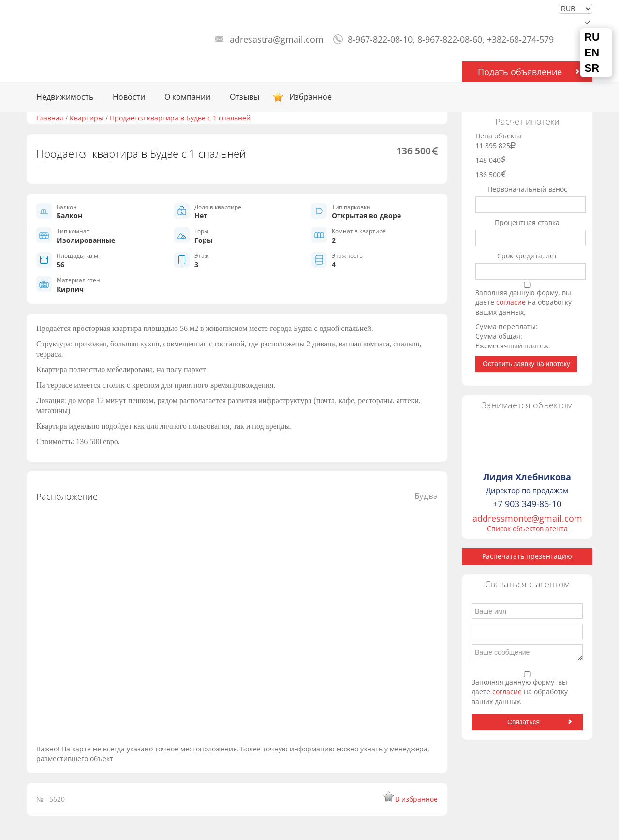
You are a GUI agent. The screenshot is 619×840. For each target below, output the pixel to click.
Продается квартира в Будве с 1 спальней (180, 118)
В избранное (416, 799)
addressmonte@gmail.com (527, 518)
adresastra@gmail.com (277, 39)
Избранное (310, 97)
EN (592, 53)
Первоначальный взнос (527, 189)
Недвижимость (65, 97)
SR (592, 68)
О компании (187, 97)
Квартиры (87, 118)
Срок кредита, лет (527, 256)
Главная (50, 118)
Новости (129, 97)
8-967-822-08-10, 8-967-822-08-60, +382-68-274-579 (451, 39)
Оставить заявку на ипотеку (526, 364)
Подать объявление (520, 72)
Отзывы (244, 97)
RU (592, 37)
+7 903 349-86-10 (527, 504)
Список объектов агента (527, 529)
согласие (512, 302)
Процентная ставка (527, 222)
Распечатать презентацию (527, 556)
